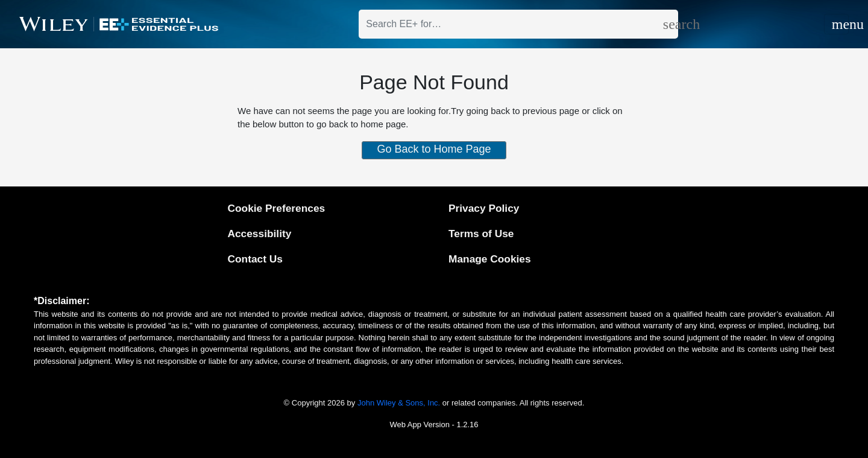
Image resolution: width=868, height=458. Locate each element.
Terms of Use (481, 234)
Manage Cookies (490, 259)
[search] (671, 24)
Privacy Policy (484, 208)
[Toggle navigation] (836, 24)
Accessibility (259, 234)
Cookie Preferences (276, 208)
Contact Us (255, 259)
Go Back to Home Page (434, 149)
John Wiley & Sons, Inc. (399, 403)
